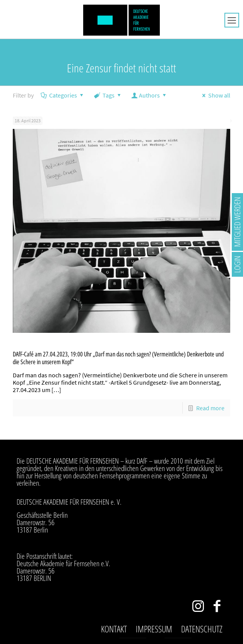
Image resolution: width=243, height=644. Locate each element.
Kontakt (114, 629)
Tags (108, 95)
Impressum (154, 629)
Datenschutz (202, 629)
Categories (63, 95)
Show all (215, 95)
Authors (150, 95)
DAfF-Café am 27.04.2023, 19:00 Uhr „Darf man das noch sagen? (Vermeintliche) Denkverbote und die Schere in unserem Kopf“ (118, 358)
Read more (210, 408)
